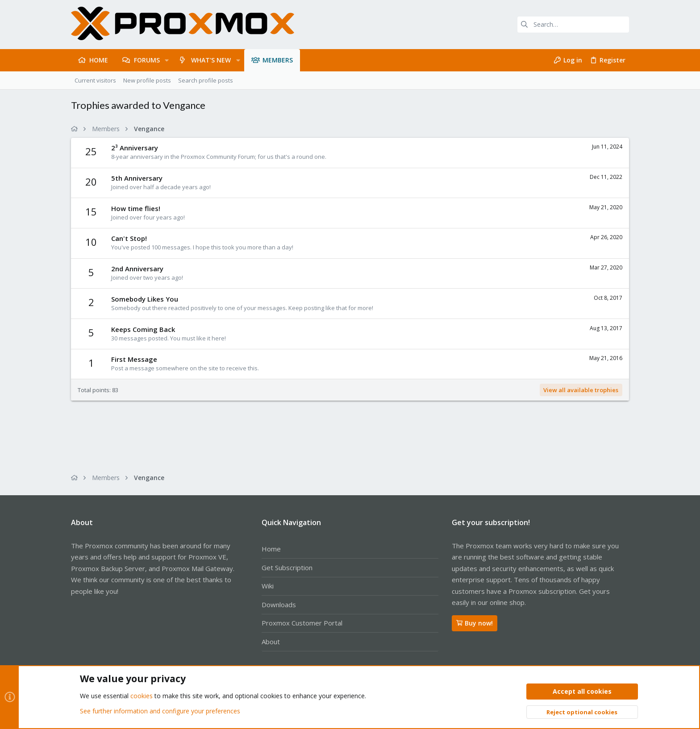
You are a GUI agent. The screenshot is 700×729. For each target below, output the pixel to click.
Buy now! (475, 623)
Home (271, 549)
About (271, 642)
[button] (167, 60)
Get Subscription (287, 567)
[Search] (573, 25)
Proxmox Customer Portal (302, 623)
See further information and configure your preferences (160, 711)
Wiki (268, 586)
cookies (142, 696)
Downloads (279, 605)
